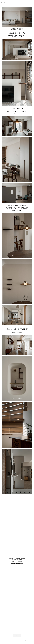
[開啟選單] (33, 3)
